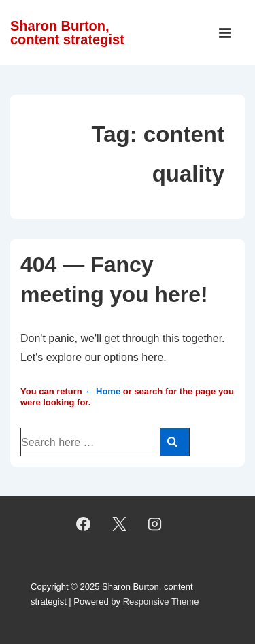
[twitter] (119, 524)
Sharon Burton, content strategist (67, 33)
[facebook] (83, 524)
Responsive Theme (161, 601)
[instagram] (155, 524)
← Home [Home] (102, 391)
